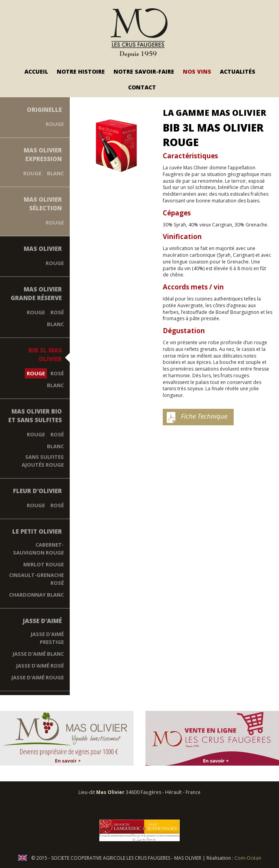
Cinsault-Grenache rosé (36, 579)
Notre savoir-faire (144, 71)
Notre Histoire (81, 71)
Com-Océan (248, 858)
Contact (142, 87)
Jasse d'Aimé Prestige (47, 638)
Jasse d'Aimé (42, 621)
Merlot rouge (44, 564)
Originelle (44, 109)
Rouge (55, 124)
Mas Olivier (43, 249)
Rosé (57, 312)
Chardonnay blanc (36, 595)
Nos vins (197, 71)
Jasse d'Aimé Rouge (38, 677)
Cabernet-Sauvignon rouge (38, 549)
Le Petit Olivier (37, 531)
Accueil (36, 71)
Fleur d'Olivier (37, 491)
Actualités (238, 71)
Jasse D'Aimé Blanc (38, 654)
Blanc (55, 173)
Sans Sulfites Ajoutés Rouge (43, 461)
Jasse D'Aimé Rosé (40, 666)
